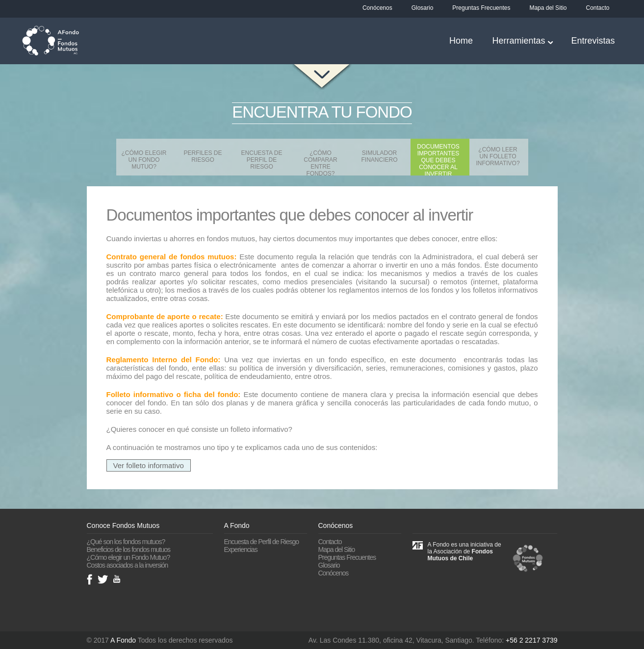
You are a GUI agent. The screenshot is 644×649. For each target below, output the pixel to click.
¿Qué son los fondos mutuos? (126, 542)
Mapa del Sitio (548, 8)
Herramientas (518, 41)
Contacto (597, 8)
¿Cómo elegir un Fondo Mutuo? (144, 160)
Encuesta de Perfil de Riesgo (262, 160)
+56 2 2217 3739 (532, 640)
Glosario (423, 8)
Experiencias (241, 549)
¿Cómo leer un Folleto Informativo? (498, 156)
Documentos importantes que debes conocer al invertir (438, 159)
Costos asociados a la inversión (128, 565)
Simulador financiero (379, 156)
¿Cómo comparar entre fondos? (320, 162)
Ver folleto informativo (149, 465)
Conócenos (377, 8)
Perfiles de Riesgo (203, 156)
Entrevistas (593, 41)
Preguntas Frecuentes (481, 8)
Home (461, 41)
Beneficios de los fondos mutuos (129, 549)
